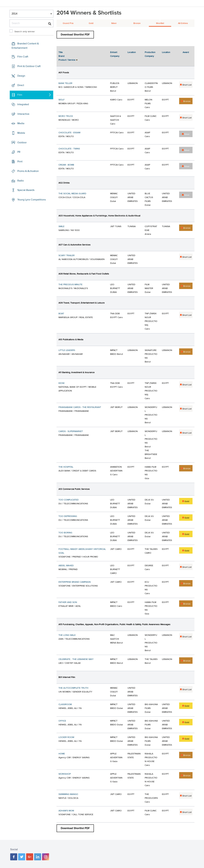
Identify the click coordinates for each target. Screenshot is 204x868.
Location (132, 52)
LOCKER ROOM (66, 737)
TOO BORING (65, 533)
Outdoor (22, 143)
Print (20, 162)
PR (19, 152)
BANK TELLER (65, 83)
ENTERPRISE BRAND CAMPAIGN (75, 582)
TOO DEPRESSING (68, 516)
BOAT (61, 314)
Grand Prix (68, 23)
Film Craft (23, 57)
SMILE (61, 226)
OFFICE (62, 721)
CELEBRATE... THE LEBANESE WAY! (76, 659)
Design (21, 76)
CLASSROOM (65, 704)
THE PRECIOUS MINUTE (70, 285)
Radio (21, 181)
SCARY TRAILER (67, 256)
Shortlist (160, 23)
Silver (114, 23)
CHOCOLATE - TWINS (69, 149)
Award (186, 52)
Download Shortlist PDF (75, 35)
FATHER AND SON (68, 602)
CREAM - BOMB (66, 165)
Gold (91, 23)
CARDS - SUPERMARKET (71, 431)
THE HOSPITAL (66, 467)
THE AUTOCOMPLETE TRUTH (73, 688)
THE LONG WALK (67, 635)
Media (21, 123)
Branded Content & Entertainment (25, 46)
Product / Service (67, 60)
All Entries (183, 23)
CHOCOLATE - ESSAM (69, 133)
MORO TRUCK (66, 116)
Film (20, 95)
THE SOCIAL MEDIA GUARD (72, 194)
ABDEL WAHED (66, 566)
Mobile (21, 133)
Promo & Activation (28, 171)
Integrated (23, 104)
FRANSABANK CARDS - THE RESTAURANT (80, 407)
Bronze (137, 23)
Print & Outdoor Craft (29, 66)
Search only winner (25, 32)
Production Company (150, 54)
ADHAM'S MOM (66, 811)
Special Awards (26, 190)
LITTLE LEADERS (67, 350)
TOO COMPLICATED (69, 500)
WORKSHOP (65, 774)
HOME (62, 754)
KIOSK (62, 383)
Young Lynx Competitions (32, 200)
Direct (21, 85)
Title (61, 52)
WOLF (62, 100)
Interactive (23, 114)
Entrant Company (115, 54)
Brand (61, 56)
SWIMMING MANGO (68, 794)
